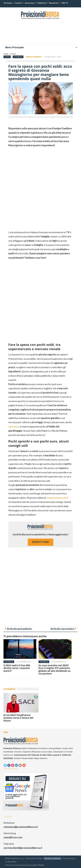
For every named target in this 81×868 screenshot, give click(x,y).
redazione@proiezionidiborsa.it (21, 827)
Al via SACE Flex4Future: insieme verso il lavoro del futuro (18, 718)
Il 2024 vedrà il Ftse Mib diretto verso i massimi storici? (17, 668)
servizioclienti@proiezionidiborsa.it (23, 848)
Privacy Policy (69, 858)
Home (6, 54)
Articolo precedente (19, 629)
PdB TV (65, 3)
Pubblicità (42, 3)
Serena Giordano (34, 57)
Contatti (18, 3)
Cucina (13, 54)
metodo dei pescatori (57, 498)
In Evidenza (18, 57)
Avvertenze (30, 3)
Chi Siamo (8, 3)
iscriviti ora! (41, 542)
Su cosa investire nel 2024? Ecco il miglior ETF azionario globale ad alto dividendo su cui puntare (55, 669)
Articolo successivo (62, 629)
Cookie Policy (11, 862)
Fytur (42, 865)
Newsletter (54, 3)
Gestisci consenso (52, 858)
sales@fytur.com (13, 837)
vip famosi (14, 426)
